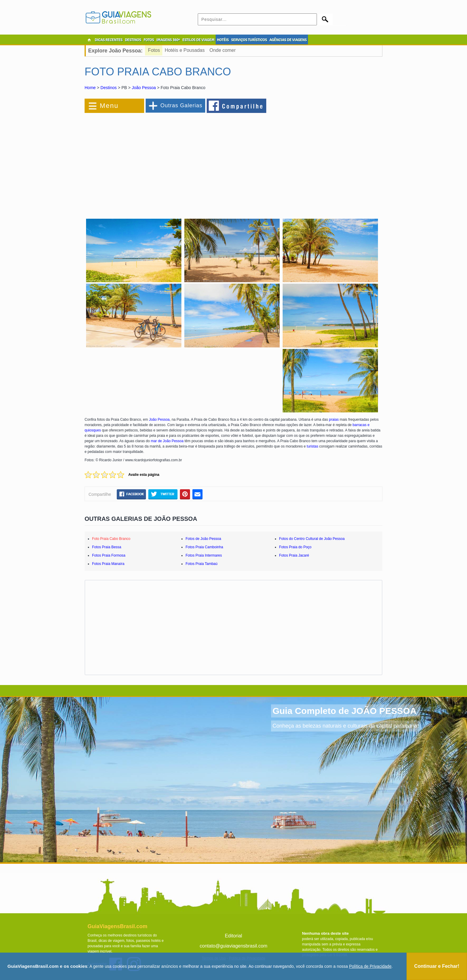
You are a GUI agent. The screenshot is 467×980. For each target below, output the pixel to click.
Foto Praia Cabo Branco (111, 539)
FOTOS (149, 40)
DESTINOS (133, 40)
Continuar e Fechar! (437, 966)
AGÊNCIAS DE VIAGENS (288, 40)
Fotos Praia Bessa (107, 547)
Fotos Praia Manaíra (108, 564)
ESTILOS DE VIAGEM (198, 40)
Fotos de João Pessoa (203, 539)
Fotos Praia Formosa (109, 555)
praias (334, 420)
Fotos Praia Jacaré (294, 555)
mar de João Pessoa (167, 441)
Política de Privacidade (370, 966)
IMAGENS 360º (168, 40)
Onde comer (222, 50)
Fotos (154, 50)
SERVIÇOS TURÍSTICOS (249, 40)
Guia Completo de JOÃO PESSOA (344, 711)
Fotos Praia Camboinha (204, 547)
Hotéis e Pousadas (185, 50)
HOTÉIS (223, 40)
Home (90, 88)
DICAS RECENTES (109, 40)
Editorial (233, 936)
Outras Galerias (181, 105)
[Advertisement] (150, 162)
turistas (313, 446)
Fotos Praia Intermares (204, 555)
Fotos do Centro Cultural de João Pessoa (312, 539)
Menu (109, 106)
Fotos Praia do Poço (295, 547)
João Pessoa (144, 88)
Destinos (108, 88)
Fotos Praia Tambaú (201, 564)
